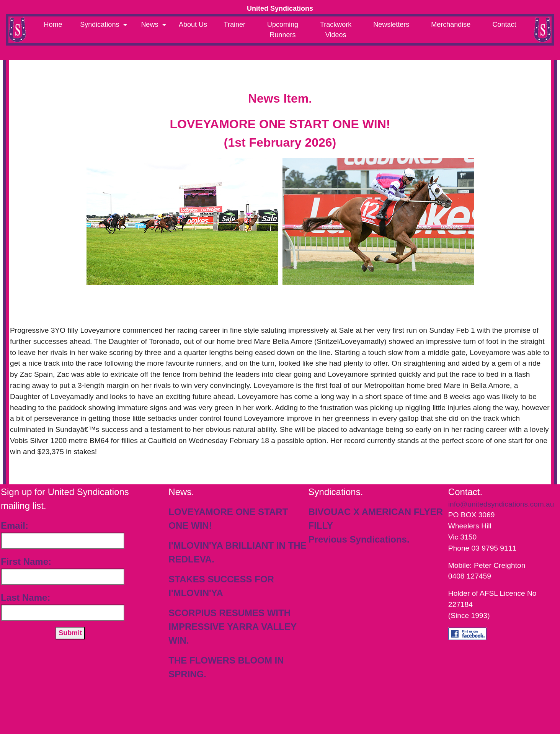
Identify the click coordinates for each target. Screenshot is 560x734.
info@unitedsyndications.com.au (501, 504)
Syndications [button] (100, 25)
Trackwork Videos (336, 30)
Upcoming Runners (283, 30)
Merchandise (451, 25)
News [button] (150, 25)
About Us (193, 25)
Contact (504, 25)
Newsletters (391, 25)
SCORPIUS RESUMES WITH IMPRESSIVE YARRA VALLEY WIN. (232, 627)
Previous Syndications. (359, 539)
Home (53, 25)
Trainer (235, 25)
